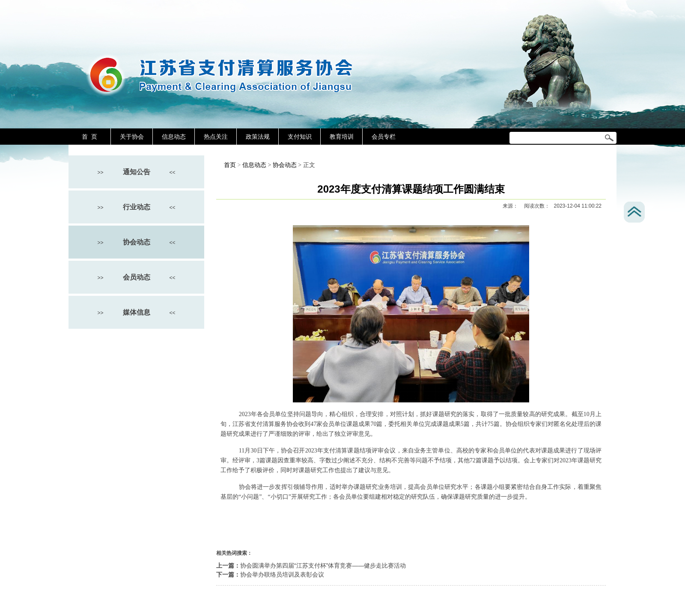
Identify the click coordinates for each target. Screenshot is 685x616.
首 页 (89, 137)
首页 (230, 165)
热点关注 (216, 137)
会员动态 (137, 277)
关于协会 (132, 137)
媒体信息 (137, 312)
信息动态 (174, 137)
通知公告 (137, 172)
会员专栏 (384, 137)
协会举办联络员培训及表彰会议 (282, 574)
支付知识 (300, 137)
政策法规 (258, 137)
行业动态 (137, 207)
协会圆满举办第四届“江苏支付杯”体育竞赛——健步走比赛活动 (323, 565)
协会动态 (137, 242)
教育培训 (342, 137)
